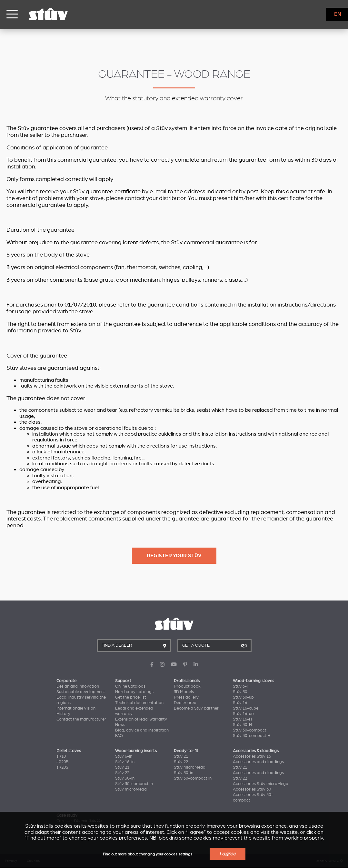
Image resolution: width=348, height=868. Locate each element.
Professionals (187, 681)
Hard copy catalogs (134, 692)
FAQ (119, 736)
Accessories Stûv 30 (252, 789)
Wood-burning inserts (136, 751)
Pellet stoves (69, 751)
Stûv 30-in (125, 778)
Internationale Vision (76, 708)
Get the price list (131, 697)
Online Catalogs (130, 686)
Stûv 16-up (243, 714)
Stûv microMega (131, 789)
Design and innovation (78, 686)
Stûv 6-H (241, 686)
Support (123, 681)
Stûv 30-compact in (134, 784)
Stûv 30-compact (250, 730)
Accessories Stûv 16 (252, 756)
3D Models (184, 692)
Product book (187, 686)
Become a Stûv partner (196, 708)
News (120, 725)
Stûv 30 (240, 692)
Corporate (66, 681)
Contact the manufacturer (81, 719)
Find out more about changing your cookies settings (148, 854)
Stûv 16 (240, 703)
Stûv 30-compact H (252, 736)
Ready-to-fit (186, 751)
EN (338, 14)
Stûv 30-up (243, 697)
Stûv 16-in (125, 762)
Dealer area (185, 703)
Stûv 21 (122, 767)
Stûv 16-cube (246, 708)
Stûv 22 (122, 773)
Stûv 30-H (242, 725)
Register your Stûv (174, 556)
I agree (228, 854)
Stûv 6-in (124, 756)
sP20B (63, 762)
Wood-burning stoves (254, 681)
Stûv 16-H (242, 719)
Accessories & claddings (256, 751)
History (63, 714)
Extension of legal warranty (141, 719)
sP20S (62, 767)
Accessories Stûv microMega (261, 784)
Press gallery (186, 697)
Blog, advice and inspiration (142, 730)
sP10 (61, 756)
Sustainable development (81, 692)
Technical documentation (139, 703)
